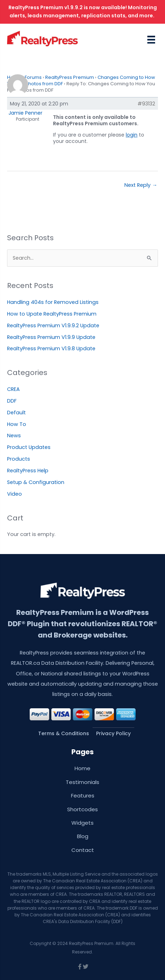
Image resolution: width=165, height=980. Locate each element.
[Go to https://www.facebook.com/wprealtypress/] (80, 967)
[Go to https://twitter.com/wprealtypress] (86, 967)
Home (82, 768)
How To (17, 424)
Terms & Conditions (64, 733)
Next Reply (141, 185)
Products (19, 459)
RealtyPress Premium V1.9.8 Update (51, 348)
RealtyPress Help (28, 471)
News (14, 436)
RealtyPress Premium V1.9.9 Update (51, 337)
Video (14, 494)
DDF (12, 401)
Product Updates (29, 447)
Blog (83, 836)
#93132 (146, 104)
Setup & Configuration (36, 482)
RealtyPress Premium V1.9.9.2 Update (53, 325)
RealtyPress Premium (70, 77)
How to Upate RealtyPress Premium (52, 314)
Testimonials (82, 782)
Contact (83, 850)
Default (16, 413)
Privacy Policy (113, 733)
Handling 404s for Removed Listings (53, 302)
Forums (33, 77)
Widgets (82, 823)
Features (83, 795)
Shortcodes (82, 809)
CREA (13, 389)
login (132, 135)
